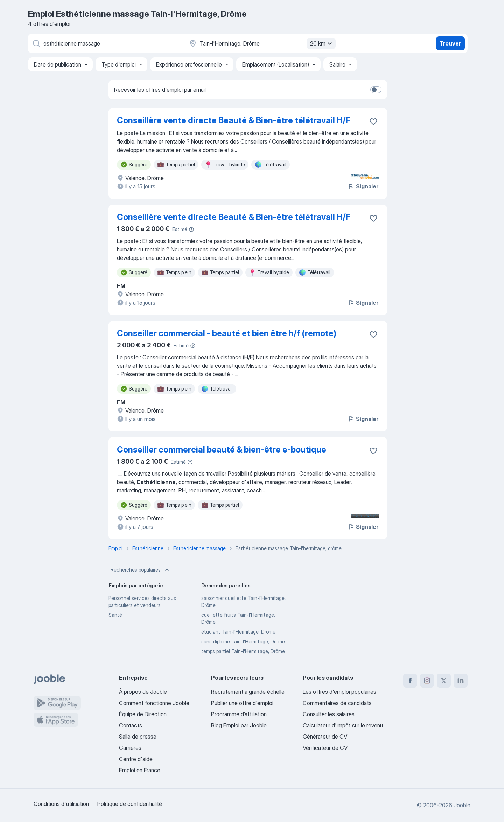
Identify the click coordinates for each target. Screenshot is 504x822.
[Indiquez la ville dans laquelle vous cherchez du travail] (261, 43)
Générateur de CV (325, 737)
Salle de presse (138, 737)
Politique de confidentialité (130, 804)
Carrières (130, 748)
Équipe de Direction (143, 714)
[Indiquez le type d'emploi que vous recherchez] (105, 43)
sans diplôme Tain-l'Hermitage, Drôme (243, 641)
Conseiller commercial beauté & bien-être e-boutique (222, 450)
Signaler (363, 186)
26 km (322, 43)
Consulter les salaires (329, 714)
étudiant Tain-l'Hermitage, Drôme (238, 632)
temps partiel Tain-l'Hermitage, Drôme (243, 651)
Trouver (450, 43)
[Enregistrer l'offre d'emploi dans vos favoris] (373, 122)
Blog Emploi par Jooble (239, 725)
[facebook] (410, 681)
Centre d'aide (136, 759)
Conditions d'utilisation (61, 804)
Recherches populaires (141, 570)
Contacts (131, 725)
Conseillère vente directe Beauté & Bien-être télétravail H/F (234, 120)
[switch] (376, 90)
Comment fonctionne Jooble (154, 703)
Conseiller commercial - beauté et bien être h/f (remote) (227, 333)
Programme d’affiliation (239, 714)
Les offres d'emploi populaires (339, 692)
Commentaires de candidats (337, 703)
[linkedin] (461, 681)
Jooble (462, 805)
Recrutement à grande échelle (248, 692)
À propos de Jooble (143, 692)
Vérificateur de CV (325, 748)
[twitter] (444, 681)
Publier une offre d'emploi (242, 703)
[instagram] (427, 681)
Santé (115, 615)
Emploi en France (140, 770)
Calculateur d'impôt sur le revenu (343, 725)
